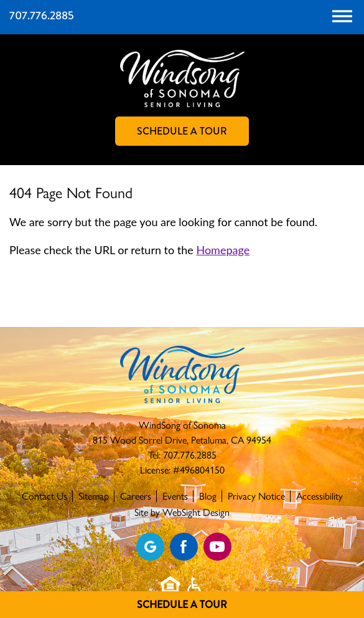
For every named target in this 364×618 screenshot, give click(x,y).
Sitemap (94, 496)
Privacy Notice (256, 496)
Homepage (223, 250)
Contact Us (44, 496)
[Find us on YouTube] (217, 547)
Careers (136, 496)
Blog (208, 496)
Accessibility (320, 496)
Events (175, 496)
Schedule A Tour (182, 605)
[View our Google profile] (150, 547)
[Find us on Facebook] (184, 547)
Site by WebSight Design (182, 512)
